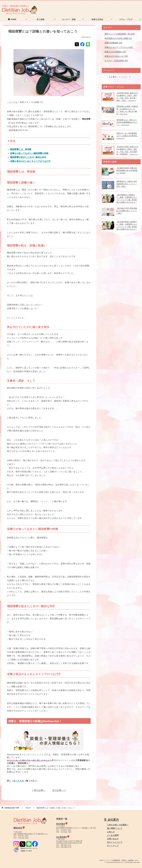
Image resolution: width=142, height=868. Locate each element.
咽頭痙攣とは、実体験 (21, 149)
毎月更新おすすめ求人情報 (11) (118, 38)
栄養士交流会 (97, 19)
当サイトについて (115, 842)
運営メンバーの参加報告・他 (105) (120, 34)
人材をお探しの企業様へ (123, 6)
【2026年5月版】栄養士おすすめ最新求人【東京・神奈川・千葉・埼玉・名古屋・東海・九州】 (127, 97)
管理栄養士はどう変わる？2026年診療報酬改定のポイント (127, 122)
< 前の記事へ (39, 790)
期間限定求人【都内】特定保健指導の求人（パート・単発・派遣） (127, 184)
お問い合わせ (113, 839)
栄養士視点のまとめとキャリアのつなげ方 (30, 161)
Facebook (82, 44)
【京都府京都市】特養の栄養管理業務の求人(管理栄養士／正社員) (127, 170)
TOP (12, 808)
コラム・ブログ (126, 19)
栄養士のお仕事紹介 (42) (115, 52)
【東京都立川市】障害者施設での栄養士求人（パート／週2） (127, 211)
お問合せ (94, 6)
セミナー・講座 (69, 19)
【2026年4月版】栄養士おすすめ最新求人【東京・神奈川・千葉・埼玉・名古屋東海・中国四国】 (127, 150)
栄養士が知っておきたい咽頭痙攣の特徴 (29, 153)
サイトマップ (113, 846)
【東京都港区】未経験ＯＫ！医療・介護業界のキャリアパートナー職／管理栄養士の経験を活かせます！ (127, 199)
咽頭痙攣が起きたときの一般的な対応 (28, 157)
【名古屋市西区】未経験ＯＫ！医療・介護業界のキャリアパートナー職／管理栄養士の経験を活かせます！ (127, 225)
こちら (19, 781)
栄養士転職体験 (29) (113, 43)
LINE (88, 44)
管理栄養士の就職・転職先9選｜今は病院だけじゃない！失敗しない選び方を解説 (127, 110)
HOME (12, 19)
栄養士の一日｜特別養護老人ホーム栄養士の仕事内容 (127, 136)
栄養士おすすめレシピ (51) (116, 56)
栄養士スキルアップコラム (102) (119, 47)
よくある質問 (113, 835)
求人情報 (40, 19)
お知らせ (111, 832)
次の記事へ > (59, 790)
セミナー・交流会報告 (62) (116, 61)
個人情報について (115, 828)
